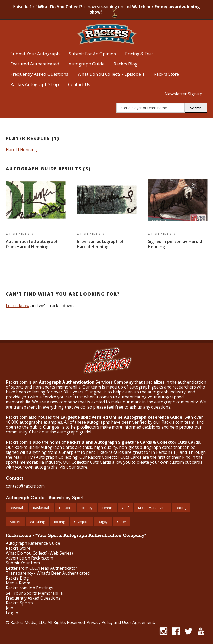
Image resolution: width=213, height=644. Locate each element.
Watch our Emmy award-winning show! (145, 9)
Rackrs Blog (126, 64)
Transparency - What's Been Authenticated (48, 573)
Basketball (41, 508)
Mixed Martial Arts (152, 508)
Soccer (15, 522)
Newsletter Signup (183, 94)
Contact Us (79, 84)
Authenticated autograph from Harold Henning (32, 244)
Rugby (103, 522)
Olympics (81, 522)
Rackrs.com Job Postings (30, 588)
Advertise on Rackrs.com (29, 558)
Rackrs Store (166, 74)
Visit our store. (74, 467)
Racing (181, 508)
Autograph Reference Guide (33, 543)
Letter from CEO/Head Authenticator (41, 568)
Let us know (18, 306)
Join (9, 608)
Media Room (18, 583)
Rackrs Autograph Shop (35, 84)
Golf (125, 508)
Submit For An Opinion (92, 54)
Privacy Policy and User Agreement (120, 622)
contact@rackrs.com (25, 486)
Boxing (59, 522)
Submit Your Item (23, 563)
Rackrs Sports (19, 603)
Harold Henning (21, 150)
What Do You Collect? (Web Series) (39, 553)
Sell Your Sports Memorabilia (34, 593)
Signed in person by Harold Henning (175, 244)
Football (65, 508)
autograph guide (74, 432)
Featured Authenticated (35, 64)
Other (122, 522)
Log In (12, 613)
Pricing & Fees (139, 54)
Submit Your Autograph (35, 54)
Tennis (107, 508)
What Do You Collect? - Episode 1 (111, 74)
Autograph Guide (87, 64)
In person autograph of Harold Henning (100, 244)
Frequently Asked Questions (39, 74)
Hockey (87, 508)
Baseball (17, 508)
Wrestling (37, 522)
